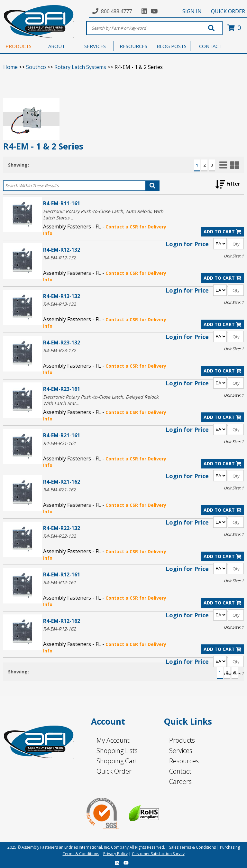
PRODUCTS (18, 46)
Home (10, 67)
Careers (180, 781)
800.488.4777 (116, 11)
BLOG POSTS (172, 46)
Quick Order (114, 771)
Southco (36, 67)
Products (182, 740)
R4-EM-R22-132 (62, 528)
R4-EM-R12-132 (62, 250)
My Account (113, 740)
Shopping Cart (117, 761)
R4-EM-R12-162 (62, 621)
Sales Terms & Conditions (192, 847)
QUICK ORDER (228, 11)
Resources (184, 761)
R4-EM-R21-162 (62, 482)
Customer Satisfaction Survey (158, 854)
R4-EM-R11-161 (62, 203)
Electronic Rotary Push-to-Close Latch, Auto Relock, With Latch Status (103, 214)
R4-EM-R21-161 (62, 435)
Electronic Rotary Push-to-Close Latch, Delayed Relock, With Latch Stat (101, 400)
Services (181, 751)
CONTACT (210, 46)
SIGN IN (192, 11)
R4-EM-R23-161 (62, 389)
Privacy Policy (115, 854)
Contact (180, 771)
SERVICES (95, 46)
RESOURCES (133, 46)
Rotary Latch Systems (80, 67)
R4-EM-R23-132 (62, 342)
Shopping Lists (117, 751)
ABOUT (57, 46)
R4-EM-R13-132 (62, 296)
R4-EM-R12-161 (62, 574)
